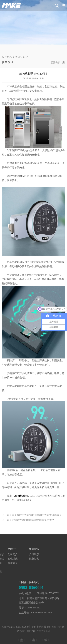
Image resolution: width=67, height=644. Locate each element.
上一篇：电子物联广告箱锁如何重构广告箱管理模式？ (32, 520)
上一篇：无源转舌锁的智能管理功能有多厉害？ (28, 525)
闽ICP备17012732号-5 (38, 641)
